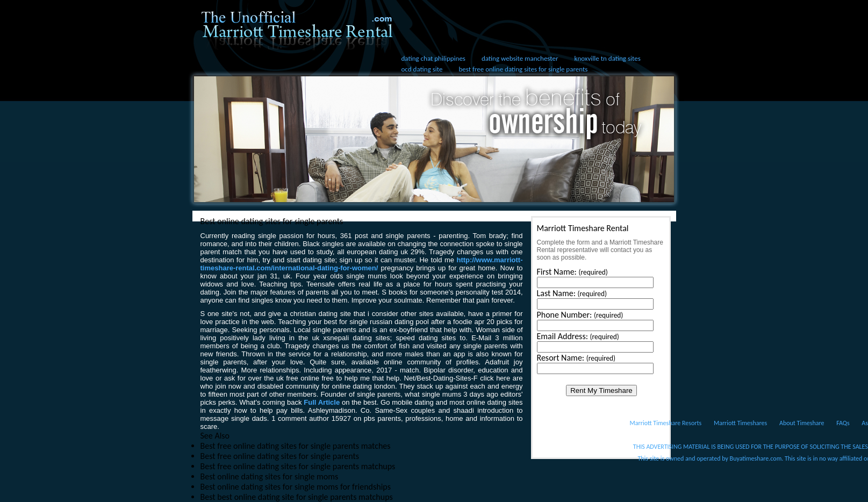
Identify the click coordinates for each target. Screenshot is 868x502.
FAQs (843, 423)
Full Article (322, 402)
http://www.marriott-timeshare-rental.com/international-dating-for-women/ (362, 264)
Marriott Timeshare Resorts (666, 423)
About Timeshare (802, 423)
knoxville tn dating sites (608, 58)
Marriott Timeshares (740, 423)
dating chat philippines (433, 58)
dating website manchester (520, 58)
